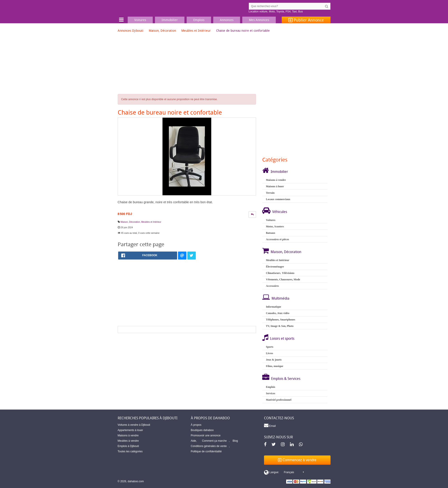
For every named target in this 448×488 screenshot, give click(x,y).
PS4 (288, 12)
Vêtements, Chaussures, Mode (283, 279)
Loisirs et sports (282, 338)
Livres (269, 353)
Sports (269, 347)
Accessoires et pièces (277, 239)
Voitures (271, 220)
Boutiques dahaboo (202, 430)
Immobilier (279, 172)
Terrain (270, 193)
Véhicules (280, 212)
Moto (272, 12)
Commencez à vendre (297, 460)
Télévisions (288, 273)
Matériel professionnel (279, 400)
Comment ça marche (214, 441)
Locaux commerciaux (278, 199)
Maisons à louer (275, 186)
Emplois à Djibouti (128, 446)
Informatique (273, 307)
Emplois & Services (286, 379)
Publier (306, 20)
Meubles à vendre (128, 441)
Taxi (294, 12)
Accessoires (272, 286)
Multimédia (281, 298)
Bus (300, 12)
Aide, (194, 441)
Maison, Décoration (162, 30)
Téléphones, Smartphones (280, 320)
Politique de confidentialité (206, 451)
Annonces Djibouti (131, 30)
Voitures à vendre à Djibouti (134, 425)
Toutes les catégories (130, 451)
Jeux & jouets (274, 360)
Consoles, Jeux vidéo (278, 313)
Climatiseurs (273, 273)
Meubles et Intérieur (196, 30)
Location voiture (258, 12)
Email (270, 425)
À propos (196, 425)
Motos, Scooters (275, 226)
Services (270, 393)
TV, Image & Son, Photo (280, 326)
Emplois (270, 387)
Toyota (280, 12)
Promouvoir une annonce (206, 435)
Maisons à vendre (276, 180)
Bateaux (270, 233)
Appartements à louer (130, 430)
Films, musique (274, 366)
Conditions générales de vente (209, 446)
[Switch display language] (284, 472)
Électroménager (275, 267)
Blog (235, 441)
